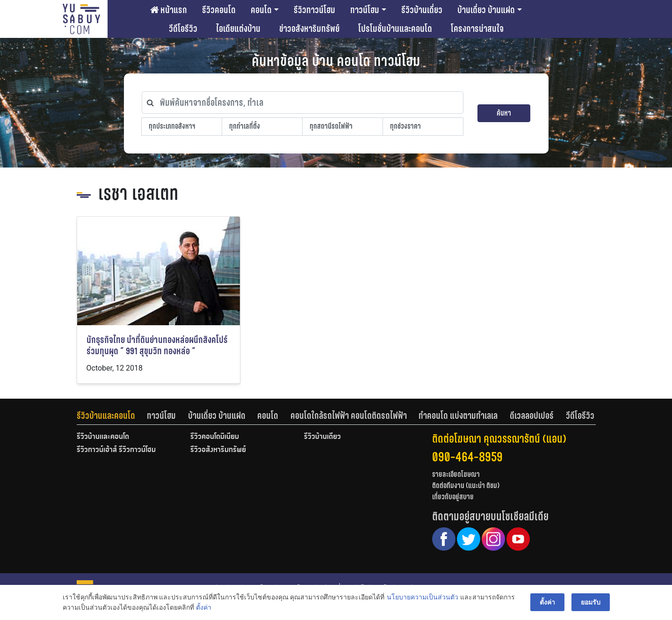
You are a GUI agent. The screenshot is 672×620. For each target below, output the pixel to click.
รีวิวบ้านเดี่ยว (422, 10)
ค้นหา (504, 113)
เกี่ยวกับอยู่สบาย (453, 497)
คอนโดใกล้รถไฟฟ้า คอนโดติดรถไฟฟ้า (349, 416)
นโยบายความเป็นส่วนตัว (423, 597)
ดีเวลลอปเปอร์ (532, 416)
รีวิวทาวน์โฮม (314, 10)
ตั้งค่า (204, 608)
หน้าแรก (169, 10)
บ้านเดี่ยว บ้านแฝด (486, 10)
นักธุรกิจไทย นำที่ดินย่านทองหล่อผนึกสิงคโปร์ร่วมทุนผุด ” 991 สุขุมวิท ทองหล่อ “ (157, 346)
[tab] (112, 416)
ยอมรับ (591, 602)
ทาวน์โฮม (365, 10)
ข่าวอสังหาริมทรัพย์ (309, 29)
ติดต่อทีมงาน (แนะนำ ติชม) (466, 485)
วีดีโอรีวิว (183, 29)
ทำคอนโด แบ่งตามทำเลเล (458, 416)
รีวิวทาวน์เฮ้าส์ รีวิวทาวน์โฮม (116, 450)
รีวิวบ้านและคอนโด (106, 416)
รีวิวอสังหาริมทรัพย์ (218, 450)
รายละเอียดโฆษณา (456, 474)
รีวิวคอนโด (219, 10)
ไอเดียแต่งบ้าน (238, 29)
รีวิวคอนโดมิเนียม (215, 437)
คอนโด (261, 10)
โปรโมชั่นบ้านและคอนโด (395, 29)
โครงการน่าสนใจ (477, 29)
